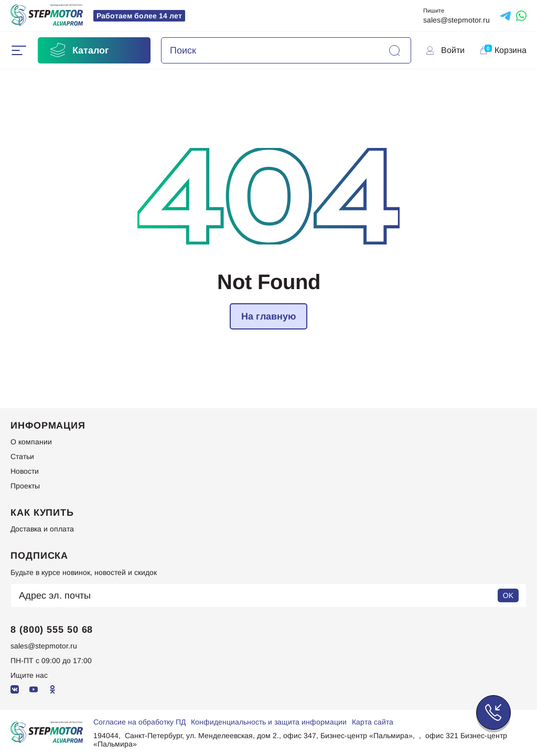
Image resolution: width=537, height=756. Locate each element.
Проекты (25, 486)
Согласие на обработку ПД (139, 722)
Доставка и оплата (42, 529)
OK (508, 595)
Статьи (22, 456)
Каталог (79, 50)
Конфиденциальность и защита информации (269, 722)
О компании (31, 442)
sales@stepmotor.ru (457, 20)
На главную (268, 316)
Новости (25, 471)
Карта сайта (373, 722)
